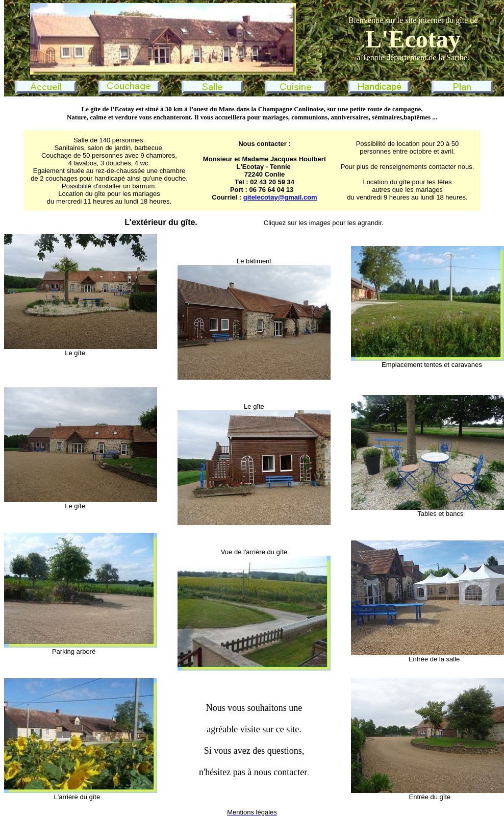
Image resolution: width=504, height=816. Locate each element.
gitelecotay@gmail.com (280, 197)
